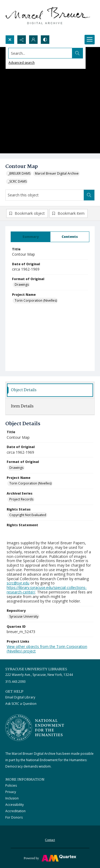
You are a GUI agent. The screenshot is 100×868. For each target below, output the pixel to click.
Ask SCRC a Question (21, 704)
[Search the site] (40, 53)
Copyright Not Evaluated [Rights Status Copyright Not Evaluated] (28, 515)
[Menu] (90, 40)
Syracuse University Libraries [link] (36, 669)
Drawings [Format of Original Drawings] (22, 285)
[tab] (31, 237)
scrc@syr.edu (18, 583)
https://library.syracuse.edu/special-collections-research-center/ (47, 590)
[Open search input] (10, 40)
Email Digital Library (20, 697)
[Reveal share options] (22, 40)
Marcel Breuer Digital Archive (57, 173)
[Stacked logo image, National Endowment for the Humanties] (35, 728)
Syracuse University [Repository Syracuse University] (24, 616)
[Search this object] (45, 195)
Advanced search (22, 63)
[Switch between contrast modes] (45, 40)
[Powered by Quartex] (50, 858)
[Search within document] (89, 195)
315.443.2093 (15, 682)
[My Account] (33, 40)
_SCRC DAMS (17, 181)
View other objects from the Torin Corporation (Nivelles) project (47, 649)
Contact (50, 840)
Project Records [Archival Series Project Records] (21, 499)
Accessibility (15, 805)
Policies (11, 785)
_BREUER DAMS (19, 173)
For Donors (14, 817)
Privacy (11, 792)
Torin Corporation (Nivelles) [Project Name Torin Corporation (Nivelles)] (36, 300)
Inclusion (12, 798)
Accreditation (15, 811)
